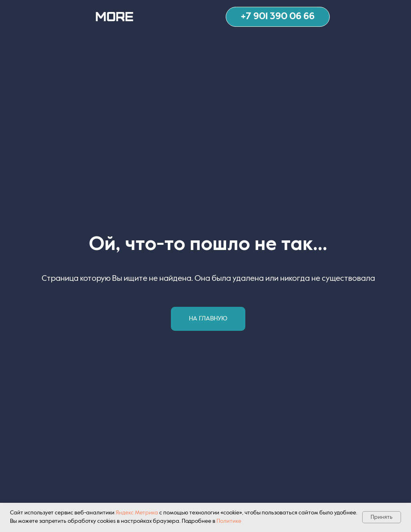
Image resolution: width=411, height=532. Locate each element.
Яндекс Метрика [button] (137, 513)
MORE (114, 16)
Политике (229, 521)
